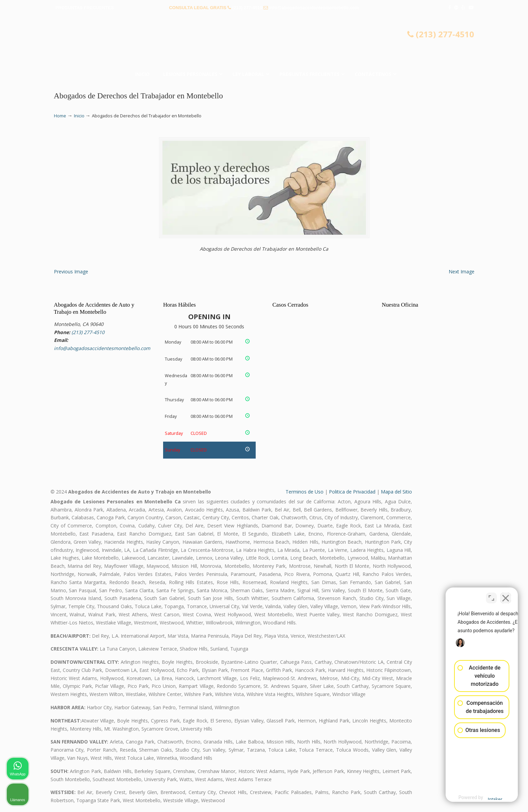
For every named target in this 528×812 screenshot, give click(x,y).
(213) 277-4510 (247, 8)
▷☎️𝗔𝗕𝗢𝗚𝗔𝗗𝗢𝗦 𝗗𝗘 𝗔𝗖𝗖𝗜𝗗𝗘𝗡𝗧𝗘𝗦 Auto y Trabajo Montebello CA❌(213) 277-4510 (264, 42)
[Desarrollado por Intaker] (470, 798)
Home (60, 116)
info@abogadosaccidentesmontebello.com (314, 8)
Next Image (462, 272)
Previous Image (71, 272)
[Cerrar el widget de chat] (506, 595)
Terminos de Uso (305, 492)
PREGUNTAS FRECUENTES (84, 8)
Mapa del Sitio (396, 492)
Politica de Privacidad (352, 492)
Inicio (79, 116)
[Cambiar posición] (491, 595)
